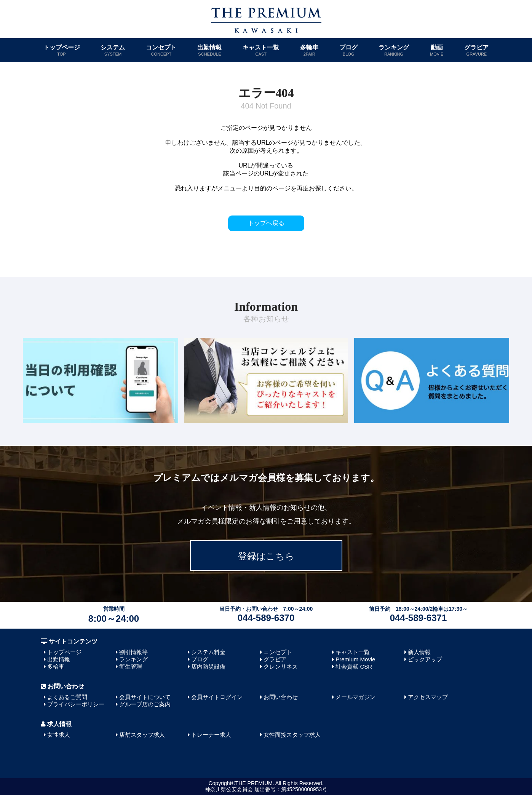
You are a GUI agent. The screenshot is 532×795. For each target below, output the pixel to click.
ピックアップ (425, 659)
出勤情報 (209, 50)
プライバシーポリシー (76, 704)
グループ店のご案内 (145, 704)
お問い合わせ (281, 697)
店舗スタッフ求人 (142, 735)
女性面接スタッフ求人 (292, 735)
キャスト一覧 (261, 50)
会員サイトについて (145, 697)
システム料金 (208, 652)
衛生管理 (131, 666)
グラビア (476, 50)
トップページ (62, 50)
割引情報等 (133, 652)
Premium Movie (355, 659)
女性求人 (59, 735)
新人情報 (419, 652)
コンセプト (161, 50)
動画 (437, 50)
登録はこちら (266, 556)
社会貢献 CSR (354, 666)
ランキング (394, 50)
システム (113, 50)
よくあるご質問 (67, 697)
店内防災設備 (208, 666)
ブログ (348, 50)
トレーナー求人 (211, 735)
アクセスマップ (428, 697)
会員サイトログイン (217, 697)
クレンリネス (281, 666)
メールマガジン (355, 697)
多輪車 (309, 50)
